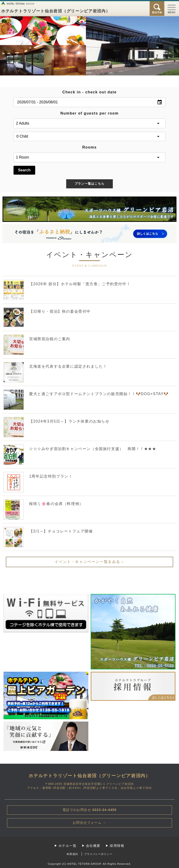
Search (24, 170)
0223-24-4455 (90, 810)
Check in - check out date (90, 92)
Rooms (89, 147)
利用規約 (72, 854)
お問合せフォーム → (89, 823)
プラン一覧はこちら (90, 184)
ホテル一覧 (67, 846)
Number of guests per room (89, 113)
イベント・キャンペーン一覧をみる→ (89, 562)
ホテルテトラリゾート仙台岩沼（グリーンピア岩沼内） (56, 11)
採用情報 (117, 846)
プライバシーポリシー (98, 854)
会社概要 (93, 846)
